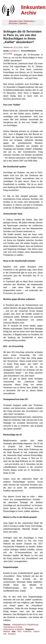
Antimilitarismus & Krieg (13, 627)
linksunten (13, 23)
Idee (21, 21)
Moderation (29, 21)
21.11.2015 (18, 47)
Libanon (36, 631)
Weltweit (7, 631)
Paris (19, 631)
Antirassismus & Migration (13, 629)
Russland (12, 634)
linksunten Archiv (33, 10)
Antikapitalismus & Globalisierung (25, 625)
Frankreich (27, 631)
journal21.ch (15, 51)
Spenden (23, 23)
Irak (5, 634)
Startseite (13, 21)
